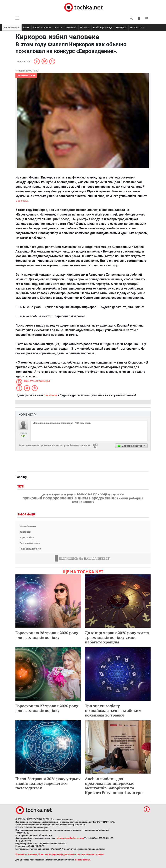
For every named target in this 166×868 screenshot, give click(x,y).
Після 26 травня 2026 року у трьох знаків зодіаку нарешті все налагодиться (48, 783)
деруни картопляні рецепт (59, 495)
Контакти (25, 532)
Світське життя (42, 27)
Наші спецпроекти (30, 549)
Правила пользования (26, 854)
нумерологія (116, 495)
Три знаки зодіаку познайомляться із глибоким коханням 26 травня (113, 710)
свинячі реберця (129, 498)
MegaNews (22, 201)
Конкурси (121, 27)
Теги (21, 487)
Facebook (50, 395)
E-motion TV (137, 27)
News (26, 27)
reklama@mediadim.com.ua (70, 838)
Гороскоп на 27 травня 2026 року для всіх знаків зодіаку (47, 708)
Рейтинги (71, 27)
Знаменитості (12, 27)
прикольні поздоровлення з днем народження (68, 498)
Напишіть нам (28, 526)
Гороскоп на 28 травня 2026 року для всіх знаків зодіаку (47, 635)
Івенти (58, 27)
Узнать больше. (83, 860)
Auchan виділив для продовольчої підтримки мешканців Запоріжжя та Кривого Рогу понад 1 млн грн (114, 786)
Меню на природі (92, 494)
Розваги (85, 27)
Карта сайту (27, 538)
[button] (139, 18)
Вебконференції (103, 27)
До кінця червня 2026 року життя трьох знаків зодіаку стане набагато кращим (117, 637)
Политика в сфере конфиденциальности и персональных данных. (71, 854)
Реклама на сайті (30, 543)
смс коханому (83, 502)
